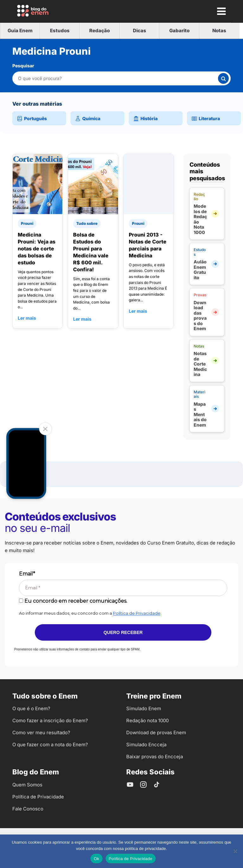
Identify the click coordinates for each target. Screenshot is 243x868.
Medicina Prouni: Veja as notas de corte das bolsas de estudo (37, 249)
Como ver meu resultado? (41, 733)
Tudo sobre (87, 223)
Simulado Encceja (146, 745)
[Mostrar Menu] (221, 11)
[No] (235, 851)
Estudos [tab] (60, 31)
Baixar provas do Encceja (155, 757)
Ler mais (27, 318)
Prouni (27, 223)
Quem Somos (27, 785)
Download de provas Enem (156, 733)
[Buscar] (223, 78)
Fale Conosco (28, 809)
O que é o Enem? (31, 708)
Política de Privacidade (137, 613)
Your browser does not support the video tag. (26, 463)
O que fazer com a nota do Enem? (50, 745)
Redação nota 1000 (147, 720)
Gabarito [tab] (179, 31)
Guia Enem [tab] (20, 31)
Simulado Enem (144, 708)
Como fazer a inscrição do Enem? (50, 720)
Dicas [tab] (140, 31)
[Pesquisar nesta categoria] (118, 78)
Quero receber (123, 632)
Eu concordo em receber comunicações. (73, 601)
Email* (27, 574)
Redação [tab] (100, 31)
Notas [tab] (219, 31)
